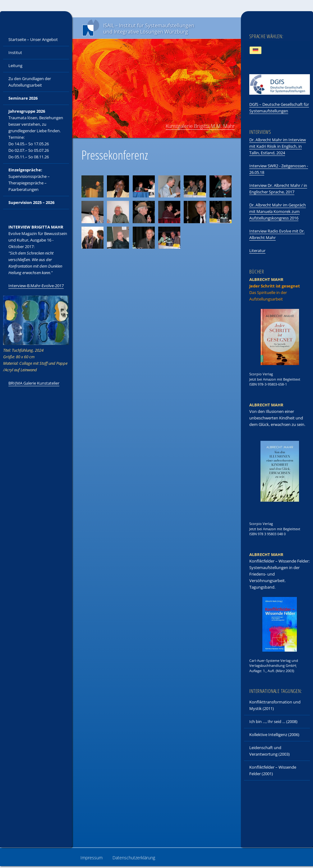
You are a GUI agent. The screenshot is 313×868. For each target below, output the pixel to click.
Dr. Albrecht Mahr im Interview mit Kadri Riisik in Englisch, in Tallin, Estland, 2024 (278, 146)
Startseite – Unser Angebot (33, 39)
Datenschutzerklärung (134, 858)
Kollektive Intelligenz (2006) (274, 735)
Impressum (92, 858)
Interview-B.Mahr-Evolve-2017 (36, 286)
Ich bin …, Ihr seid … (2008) (273, 721)
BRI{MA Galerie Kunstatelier (34, 383)
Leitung (15, 66)
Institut (15, 52)
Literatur (257, 251)
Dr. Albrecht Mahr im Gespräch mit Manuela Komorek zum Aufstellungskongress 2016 (278, 211)
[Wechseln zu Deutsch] (255, 50)
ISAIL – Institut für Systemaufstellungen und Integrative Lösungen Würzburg (149, 29)
